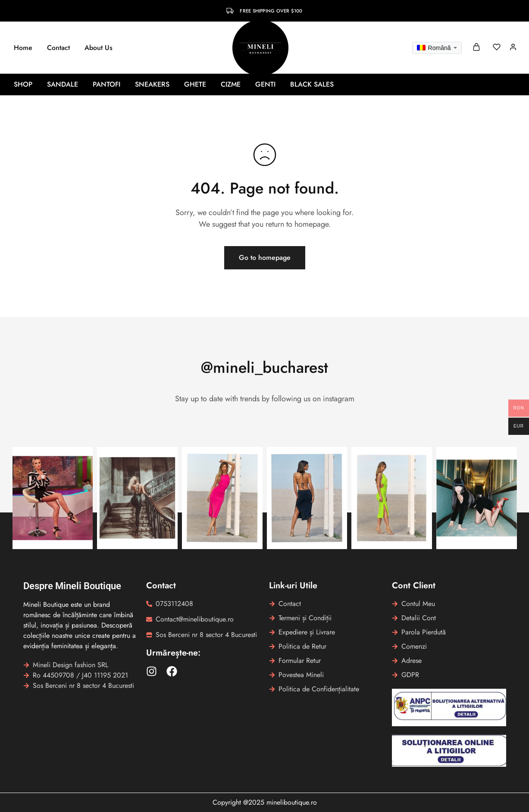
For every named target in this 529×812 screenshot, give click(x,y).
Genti (265, 84)
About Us (99, 48)
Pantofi (106, 84)
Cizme (231, 84)
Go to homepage (265, 258)
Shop (23, 84)
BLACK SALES (312, 84)
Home (23, 48)
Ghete (195, 84)
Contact (58, 48)
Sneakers (152, 84)
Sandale (63, 84)
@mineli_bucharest (264, 367)
